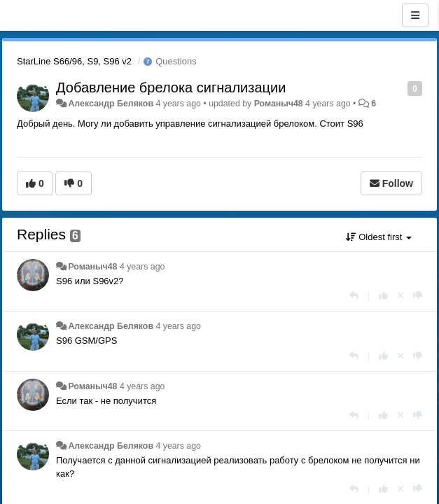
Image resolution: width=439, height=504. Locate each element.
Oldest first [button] (379, 237)
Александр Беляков (111, 104)
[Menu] (415, 15)
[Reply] (354, 296)
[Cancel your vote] (400, 296)
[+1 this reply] (383, 296)
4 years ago (142, 267)
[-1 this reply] (418, 296)
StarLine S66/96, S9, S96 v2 (74, 61)
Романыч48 (279, 104)
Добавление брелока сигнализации (171, 87)
